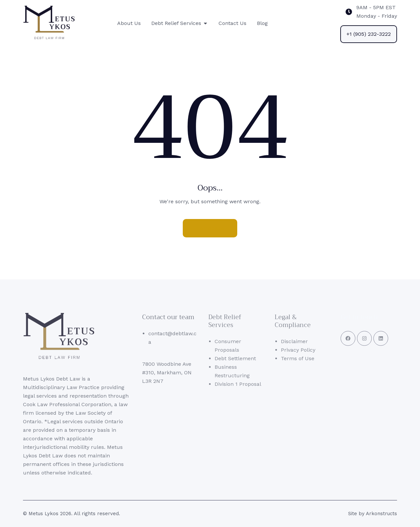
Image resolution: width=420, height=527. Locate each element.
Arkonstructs (381, 514)
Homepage (210, 228)
